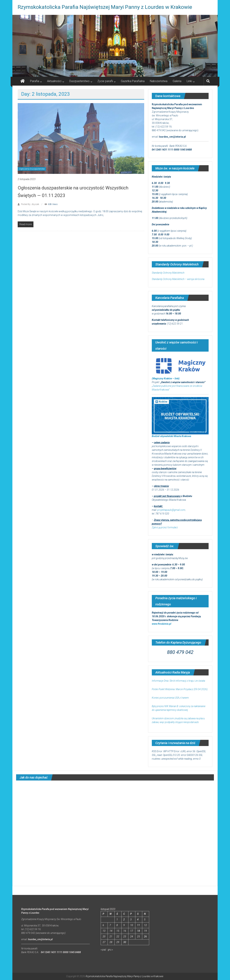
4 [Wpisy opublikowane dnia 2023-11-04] (138, 920)
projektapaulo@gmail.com (171, 510)
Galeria (177, 81)
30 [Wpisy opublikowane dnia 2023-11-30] (125, 942)
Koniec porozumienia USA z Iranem (170, 698)
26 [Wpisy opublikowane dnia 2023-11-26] (145, 936)
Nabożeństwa (159, 81)
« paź (103, 950)
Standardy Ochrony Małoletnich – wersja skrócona (178, 279)
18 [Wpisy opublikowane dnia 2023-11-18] (139, 931)
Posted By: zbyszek (30, 204)
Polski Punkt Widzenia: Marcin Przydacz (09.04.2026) (180, 689)
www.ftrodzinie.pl (162, 624)
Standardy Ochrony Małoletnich (168, 273)
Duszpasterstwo (79, 81)
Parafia (35, 81)
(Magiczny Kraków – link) (166, 378)
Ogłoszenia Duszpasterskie (32, 169)
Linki (189, 81)
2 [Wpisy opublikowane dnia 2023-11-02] (124, 920)
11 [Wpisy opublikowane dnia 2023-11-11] (139, 925)
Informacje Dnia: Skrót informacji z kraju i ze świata (178, 681)
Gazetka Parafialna (133, 81)
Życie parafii (105, 81)
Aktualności (54, 81)
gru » (110, 950)
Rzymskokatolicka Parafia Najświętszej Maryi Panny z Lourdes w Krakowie (105, 7)
